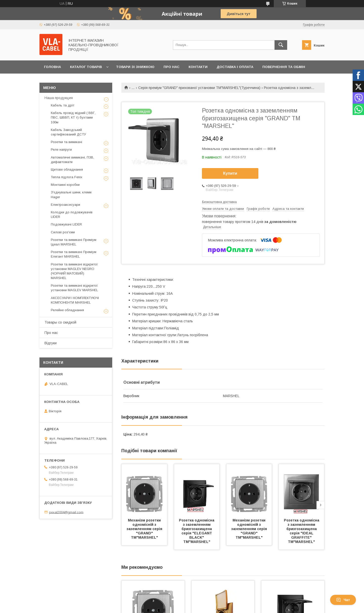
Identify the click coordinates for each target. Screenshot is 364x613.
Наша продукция (59, 98)
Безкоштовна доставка (219, 202)
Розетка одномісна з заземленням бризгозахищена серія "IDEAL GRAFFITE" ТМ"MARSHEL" (302, 531)
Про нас (172, 67)
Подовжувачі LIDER (66, 224)
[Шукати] (281, 45)
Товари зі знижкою (135, 67)
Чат (343, 600)
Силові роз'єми (63, 232)
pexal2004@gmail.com (66, 512)
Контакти (198, 67)
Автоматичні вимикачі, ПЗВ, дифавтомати (72, 160)
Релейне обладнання (67, 310)
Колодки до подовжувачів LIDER (72, 214)
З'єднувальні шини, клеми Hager (71, 195)
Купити (230, 173)
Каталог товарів (86, 67)
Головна (52, 67)
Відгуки (51, 343)
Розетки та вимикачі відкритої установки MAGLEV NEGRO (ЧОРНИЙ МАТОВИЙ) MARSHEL (74, 271)
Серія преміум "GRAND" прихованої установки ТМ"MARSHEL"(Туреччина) (199, 88)
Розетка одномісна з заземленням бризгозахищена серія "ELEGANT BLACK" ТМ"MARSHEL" (197, 531)
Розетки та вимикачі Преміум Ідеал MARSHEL (74, 242)
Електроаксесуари (65, 205)
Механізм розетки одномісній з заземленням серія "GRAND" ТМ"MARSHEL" (145, 529)
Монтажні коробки (65, 185)
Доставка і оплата (235, 67)
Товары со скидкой (60, 322)
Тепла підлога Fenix (67, 177)
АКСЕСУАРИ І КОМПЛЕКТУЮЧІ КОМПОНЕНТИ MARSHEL (75, 300)
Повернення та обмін (284, 67)
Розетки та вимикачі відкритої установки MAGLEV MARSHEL (74, 288)
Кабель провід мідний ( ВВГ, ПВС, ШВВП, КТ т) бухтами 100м (73, 117)
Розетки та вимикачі (66, 142)
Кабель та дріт (63, 105)
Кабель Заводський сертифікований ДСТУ (68, 132)
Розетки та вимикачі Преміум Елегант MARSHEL (74, 254)
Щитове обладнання (67, 169)
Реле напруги (61, 150)
